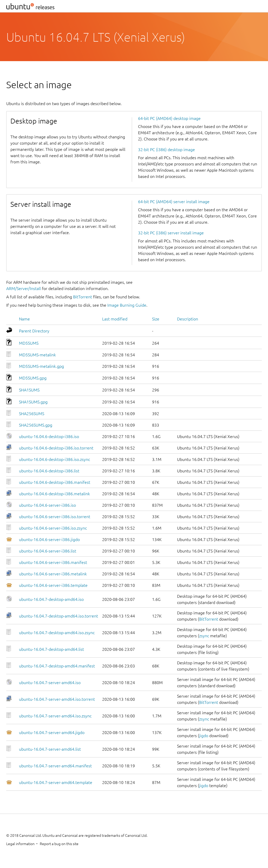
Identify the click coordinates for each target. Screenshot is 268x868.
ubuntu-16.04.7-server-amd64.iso (50, 683)
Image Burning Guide (127, 305)
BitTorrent (83, 297)
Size (156, 319)
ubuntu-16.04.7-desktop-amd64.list (51, 649)
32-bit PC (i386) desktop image (166, 150)
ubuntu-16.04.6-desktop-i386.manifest (55, 482)
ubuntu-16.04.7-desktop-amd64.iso (51, 599)
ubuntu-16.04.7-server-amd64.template (56, 782)
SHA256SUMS (32, 414)
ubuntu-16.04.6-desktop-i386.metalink (54, 494)
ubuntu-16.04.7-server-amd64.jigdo (52, 732)
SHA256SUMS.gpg (36, 425)
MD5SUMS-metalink (37, 355)
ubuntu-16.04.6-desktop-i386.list (49, 471)
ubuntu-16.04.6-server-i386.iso (47, 505)
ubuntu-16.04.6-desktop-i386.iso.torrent (56, 448)
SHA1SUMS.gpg (33, 402)
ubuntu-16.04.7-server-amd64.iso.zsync (55, 716)
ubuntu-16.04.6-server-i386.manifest (53, 562)
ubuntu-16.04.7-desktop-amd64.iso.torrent (58, 616)
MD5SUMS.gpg (33, 378)
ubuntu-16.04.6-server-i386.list (48, 551)
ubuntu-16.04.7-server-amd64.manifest (55, 766)
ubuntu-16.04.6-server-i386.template (53, 585)
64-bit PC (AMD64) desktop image (169, 118)
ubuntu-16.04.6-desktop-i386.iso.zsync (54, 459)
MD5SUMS (29, 343)
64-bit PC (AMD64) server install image (174, 202)
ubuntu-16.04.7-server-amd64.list (50, 749)
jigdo (204, 736)
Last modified (115, 319)
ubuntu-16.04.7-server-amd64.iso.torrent (57, 699)
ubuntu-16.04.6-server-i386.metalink (53, 574)
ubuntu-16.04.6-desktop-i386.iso (49, 436)
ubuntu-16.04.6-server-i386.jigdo (49, 539)
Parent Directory (34, 331)
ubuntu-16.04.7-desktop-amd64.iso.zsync (57, 633)
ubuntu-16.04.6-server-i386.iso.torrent (55, 517)
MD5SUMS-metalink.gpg (41, 366)
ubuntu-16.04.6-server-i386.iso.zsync (53, 528)
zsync (204, 636)
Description (188, 319)
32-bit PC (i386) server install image (171, 233)
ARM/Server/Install (24, 288)
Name (24, 319)
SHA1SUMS (29, 390)
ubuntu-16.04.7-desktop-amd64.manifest (57, 666)
